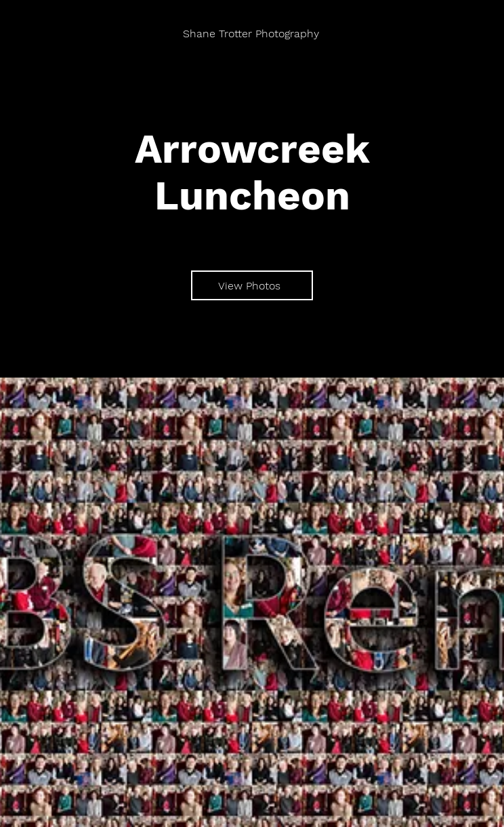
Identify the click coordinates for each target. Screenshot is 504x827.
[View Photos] (252, 285)
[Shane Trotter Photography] (252, 34)
